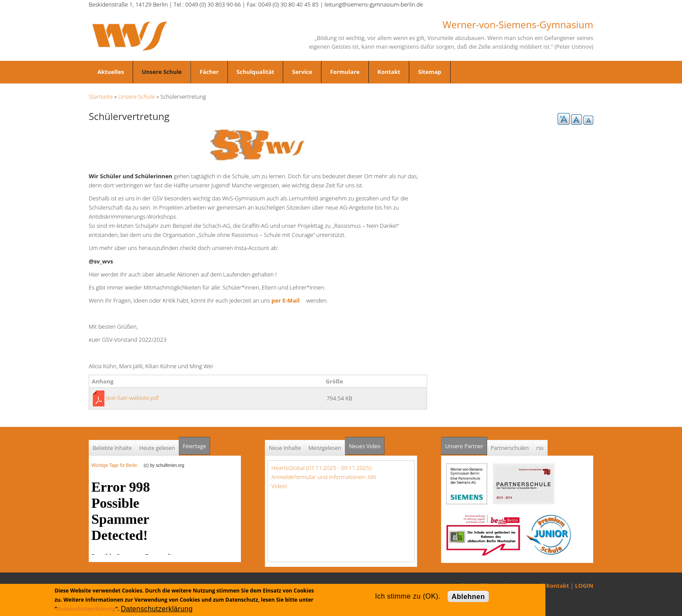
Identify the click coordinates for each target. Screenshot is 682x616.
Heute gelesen (157, 448)
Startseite (101, 97)
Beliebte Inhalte (112, 448)
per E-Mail (288, 300)
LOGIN (584, 586)
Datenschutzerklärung (86, 609)
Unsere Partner (466, 444)
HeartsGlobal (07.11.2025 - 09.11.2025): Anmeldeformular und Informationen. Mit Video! (324, 477)
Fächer (209, 72)
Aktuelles (111, 72)
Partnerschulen (510, 448)
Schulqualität (256, 72)
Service (302, 72)
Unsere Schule (162, 72)
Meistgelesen (325, 448)
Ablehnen (468, 597)
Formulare (345, 72)
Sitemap (430, 72)
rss (540, 448)
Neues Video (364, 446)
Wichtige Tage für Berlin (117, 465)
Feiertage (194, 446)
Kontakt (389, 72)
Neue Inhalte (285, 448)
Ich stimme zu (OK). (408, 596)
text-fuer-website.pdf (132, 398)
